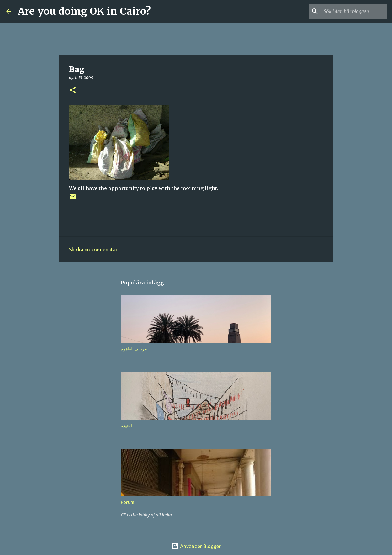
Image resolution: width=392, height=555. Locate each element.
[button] (73, 90)
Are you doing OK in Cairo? (84, 11)
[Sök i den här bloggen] (354, 11)
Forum (127, 502)
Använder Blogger (196, 546)
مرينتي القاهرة (134, 349)
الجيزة (126, 425)
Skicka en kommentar (93, 250)
